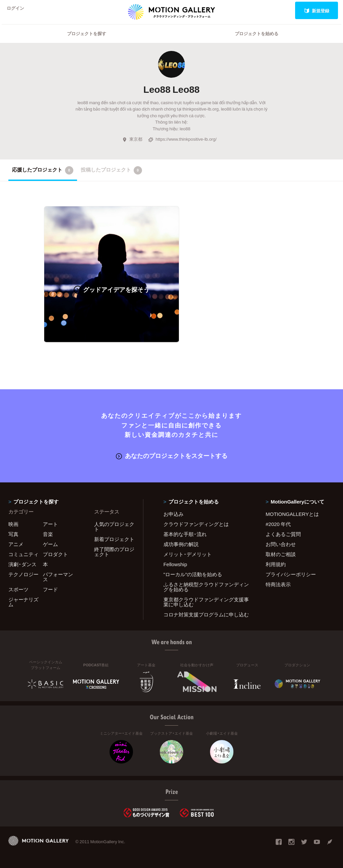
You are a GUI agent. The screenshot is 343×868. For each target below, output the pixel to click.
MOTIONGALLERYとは (292, 514)
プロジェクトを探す (87, 42)
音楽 (48, 534)
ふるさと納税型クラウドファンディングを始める (206, 586)
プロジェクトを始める (257, 42)
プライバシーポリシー (291, 574)
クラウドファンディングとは (196, 524)
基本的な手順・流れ (185, 534)
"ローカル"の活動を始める (193, 574)
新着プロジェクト (114, 539)
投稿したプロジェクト (111, 179)
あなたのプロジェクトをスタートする (172, 455)
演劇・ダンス (22, 564)
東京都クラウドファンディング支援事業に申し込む (206, 602)
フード (50, 589)
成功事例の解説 (181, 544)
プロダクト (55, 554)
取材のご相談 (281, 554)
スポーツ (18, 589)
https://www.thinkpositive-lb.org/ (182, 148)
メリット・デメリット (188, 554)
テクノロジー (23, 574)
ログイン (18, 11)
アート (50, 524)
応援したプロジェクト (43, 179)
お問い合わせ (281, 544)
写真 (13, 534)
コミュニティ (23, 554)
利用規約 (276, 564)
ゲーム (50, 544)
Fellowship (175, 564)
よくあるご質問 (283, 534)
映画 (13, 524)
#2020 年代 (278, 524)
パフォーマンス (58, 576)
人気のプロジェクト (114, 526)
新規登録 (317, 11)
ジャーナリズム (23, 602)
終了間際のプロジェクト (114, 551)
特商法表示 (278, 584)
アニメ (16, 544)
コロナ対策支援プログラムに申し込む (206, 614)
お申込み (174, 514)
